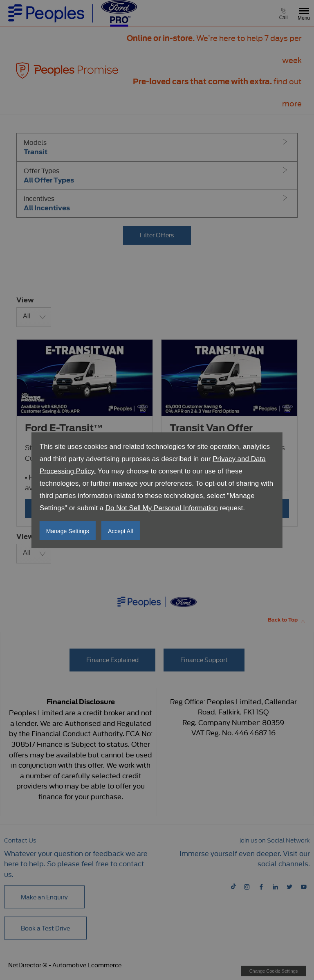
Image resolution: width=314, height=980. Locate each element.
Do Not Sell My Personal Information (162, 508)
